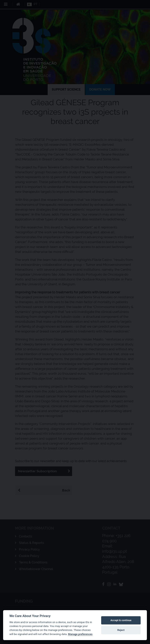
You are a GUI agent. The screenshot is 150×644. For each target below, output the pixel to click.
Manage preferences (80, 634)
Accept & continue (121, 620)
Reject (121, 630)
